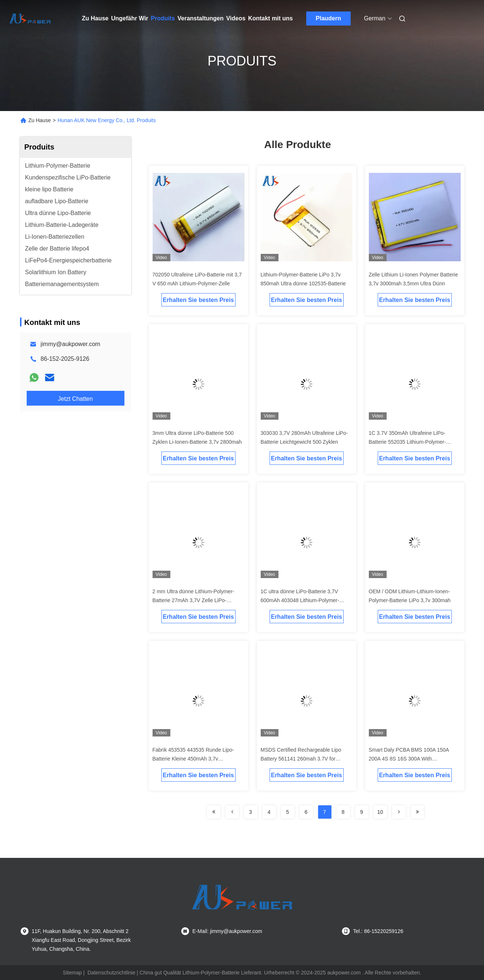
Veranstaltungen (200, 18)
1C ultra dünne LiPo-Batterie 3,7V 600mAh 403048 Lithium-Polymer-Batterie (300, 600)
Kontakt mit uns (271, 18)
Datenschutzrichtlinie (111, 973)
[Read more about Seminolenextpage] (214, 812)
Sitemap (72, 973)
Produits (163, 18)
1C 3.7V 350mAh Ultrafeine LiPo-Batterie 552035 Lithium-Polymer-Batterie (408, 442)
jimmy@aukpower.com (71, 344)
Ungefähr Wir (130, 18)
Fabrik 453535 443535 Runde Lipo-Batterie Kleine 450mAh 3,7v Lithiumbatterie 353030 (193, 759)
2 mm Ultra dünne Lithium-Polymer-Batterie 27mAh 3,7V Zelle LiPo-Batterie (193, 600)
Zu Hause (95, 18)
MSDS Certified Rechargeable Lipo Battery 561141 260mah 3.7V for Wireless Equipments (301, 759)
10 (380, 812)
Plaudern (328, 18)
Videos (236, 18)
